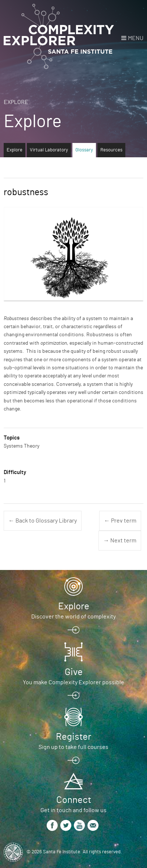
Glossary (84, 150)
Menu (136, 38)
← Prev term (120, 521)
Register (73, 737)
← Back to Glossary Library (43, 521)
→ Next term (120, 541)
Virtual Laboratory (49, 150)
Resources (111, 150)
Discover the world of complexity (73, 617)
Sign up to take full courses (73, 747)
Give (74, 672)
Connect (74, 800)
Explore (16, 102)
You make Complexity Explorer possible (73, 682)
